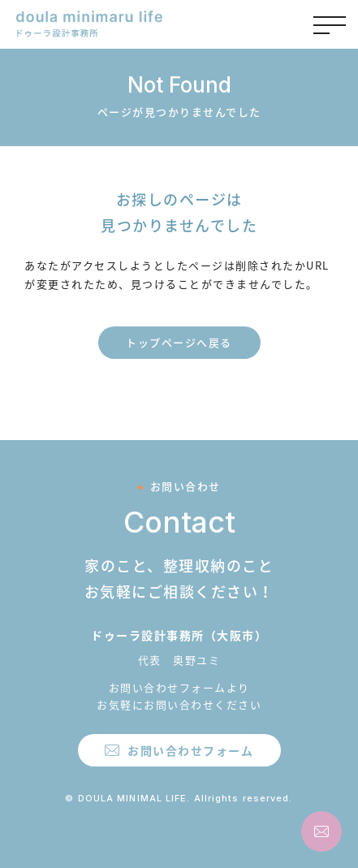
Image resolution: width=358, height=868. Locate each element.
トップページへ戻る (179, 342)
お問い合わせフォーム (190, 750)
